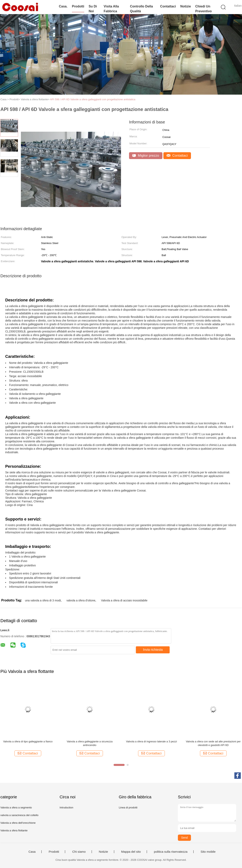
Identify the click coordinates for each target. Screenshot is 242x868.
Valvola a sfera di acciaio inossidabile (124, 600)
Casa (32, 852)
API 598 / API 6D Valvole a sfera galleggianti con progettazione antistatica (93, 99)
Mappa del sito (131, 852)
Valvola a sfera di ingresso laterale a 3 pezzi (151, 741)
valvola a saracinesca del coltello (19, 815)
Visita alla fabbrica (111, 9)
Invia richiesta (153, 650)
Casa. (63, 6)
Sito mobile (208, 852)
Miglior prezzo (146, 156)
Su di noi (93, 9)
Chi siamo (79, 852)
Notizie (186, 6)
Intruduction (66, 807)
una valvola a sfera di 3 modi (43, 600)
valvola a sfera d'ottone (81, 600)
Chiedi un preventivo (204, 9)
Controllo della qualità (142, 9)
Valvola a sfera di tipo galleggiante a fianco (28, 741)
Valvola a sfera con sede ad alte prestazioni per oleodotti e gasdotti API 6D (213, 743)
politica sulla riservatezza (171, 852)
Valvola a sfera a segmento (16, 807)
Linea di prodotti (128, 807)
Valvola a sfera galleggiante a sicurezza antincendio (90, 743)
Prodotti (78, 6)
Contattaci (168, 6)
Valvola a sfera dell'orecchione (18, 823)
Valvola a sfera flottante (14, 830)
